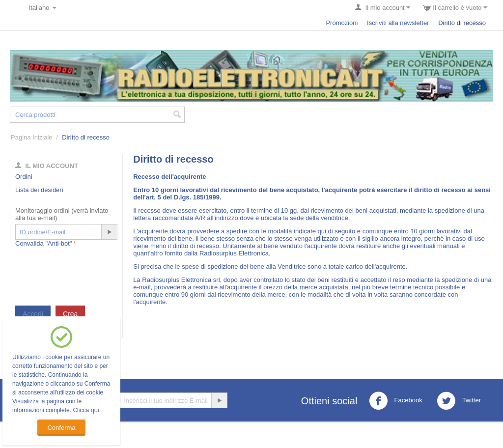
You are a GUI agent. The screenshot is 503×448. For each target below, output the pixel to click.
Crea (70, 314)
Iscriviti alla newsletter (398, 23)
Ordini (24, 177)
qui (95, 410)
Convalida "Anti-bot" (43, 243)
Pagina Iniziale (32, 137)
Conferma (61, 428)
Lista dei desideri (39, 190)
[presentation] (90, 269)
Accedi (33, 314)
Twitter (459, 401)
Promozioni (342, 23)
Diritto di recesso (462, 23)
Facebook (396, 401)
